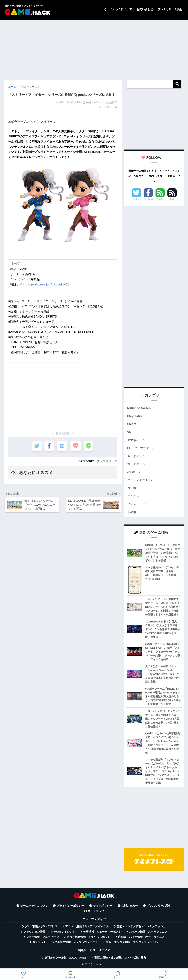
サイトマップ (96, 913)
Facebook (148, 199)
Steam (132, 424)
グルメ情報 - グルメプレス (41, 928)
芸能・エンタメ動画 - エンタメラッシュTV (132, 944)
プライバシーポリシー (70, 908)
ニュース (133, 498)
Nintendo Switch (139, 408)
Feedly (160, 199)
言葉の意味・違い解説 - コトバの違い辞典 (120, 960)
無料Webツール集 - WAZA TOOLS (65, 960)
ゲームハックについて (118, 9)
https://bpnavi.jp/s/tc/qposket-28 (49, 284)
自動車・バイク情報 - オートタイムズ (141, 939)
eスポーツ (134, 473)
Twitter (136, 199)
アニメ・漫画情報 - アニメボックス (87, 928)
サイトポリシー (103, 908)
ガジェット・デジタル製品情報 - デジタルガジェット (65, 944)
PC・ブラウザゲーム (142, 449)
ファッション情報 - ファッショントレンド (49, 934)
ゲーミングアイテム (141, 481)
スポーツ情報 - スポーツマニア (148, 934)
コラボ (132, 490)
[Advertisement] (94, 48)
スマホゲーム (137, 441)
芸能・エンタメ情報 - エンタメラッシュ (141, 928)
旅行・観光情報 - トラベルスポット (88, 939)
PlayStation (136, 416)
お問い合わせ (145, 9)
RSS (172, 199)
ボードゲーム (137, 465)
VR (129, 432)
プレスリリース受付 (170, 9)
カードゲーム (137, 457)
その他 (132, 514)
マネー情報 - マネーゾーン (42, 939)
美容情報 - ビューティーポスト (102, 934)
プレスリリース (107, 461)
